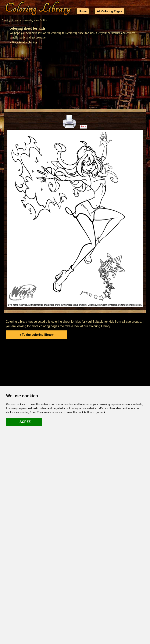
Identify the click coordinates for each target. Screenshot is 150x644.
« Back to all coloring (23, 42)
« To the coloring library (36, 335)
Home (83, 11)
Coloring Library (10, 20)
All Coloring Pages (110, 11)
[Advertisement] (75, 78)
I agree (24, 422)
